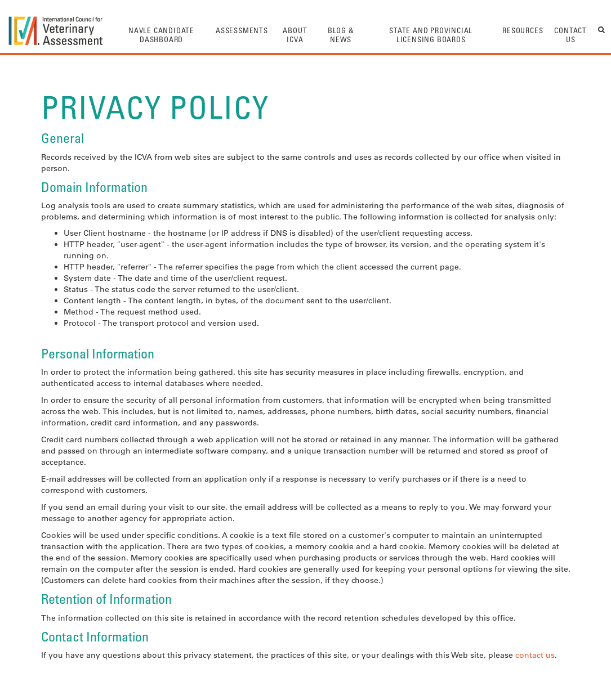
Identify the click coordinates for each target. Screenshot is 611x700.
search (602, 30)
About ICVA (295, 35)
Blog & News (341, 35)
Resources (523, 30)
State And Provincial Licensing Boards (431, 35)
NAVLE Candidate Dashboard (161, 35)
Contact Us (570, 35)
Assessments (242, 30)
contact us (535, 655)
